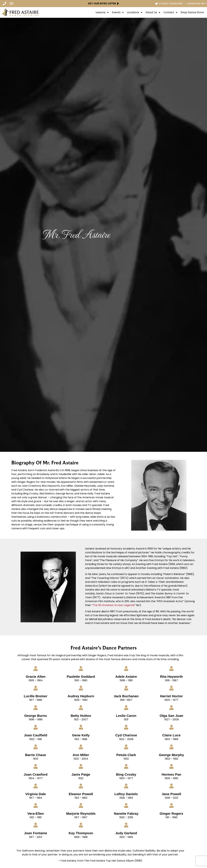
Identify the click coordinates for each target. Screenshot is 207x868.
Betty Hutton (81, 716)
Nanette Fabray (126, 813)
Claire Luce (171, 735)
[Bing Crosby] (126, 766)
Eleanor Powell (81, 794)
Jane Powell (171, 794)
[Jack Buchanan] (126, 688)
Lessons (102, 12)
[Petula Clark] (126, 747)
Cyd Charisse (126, 735)
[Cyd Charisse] (126, 727)
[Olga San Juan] (171, 708)
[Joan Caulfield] (36, 727)
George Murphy (171, 755)
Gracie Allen (36, 677)
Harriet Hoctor (171, 696)
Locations (135, 12)
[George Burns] (36, 708)
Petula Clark (126, 755)
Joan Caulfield (36, 735)
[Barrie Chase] (36, 747)
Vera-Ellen (36, 813)
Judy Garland (126, 833)
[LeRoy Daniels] (126, 786)
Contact (170, 12)
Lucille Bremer (36, 696)
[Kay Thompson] (81, 825)
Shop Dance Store (192, 12)
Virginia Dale (36, 794)
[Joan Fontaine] (36, 825)
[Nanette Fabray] (126, 805)
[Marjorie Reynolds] (81, 805)
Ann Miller (81, 755)
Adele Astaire (126, 677)
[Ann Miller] (81, 747)
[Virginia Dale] (36, 786)
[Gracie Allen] (36, 669)
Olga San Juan (171, 716)
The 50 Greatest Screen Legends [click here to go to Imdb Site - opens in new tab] (114, 605)
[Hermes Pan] (171, 766)
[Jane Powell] (171, 786)
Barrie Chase (36, 755)
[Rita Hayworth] (171, 669)
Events (118, 12)
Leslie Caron (126, 716)
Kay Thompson (81, 833)
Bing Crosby (126, 774)
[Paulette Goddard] (81, 669)
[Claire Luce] (171, 727)
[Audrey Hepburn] (81, 688)
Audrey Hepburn (81, 696)
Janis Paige (81, 774)
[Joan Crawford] (36, 766)
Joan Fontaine (36, 833)
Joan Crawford (35, 774)
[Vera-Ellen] (36, 805)
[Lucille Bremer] (36, 688)
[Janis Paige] (81, 766)
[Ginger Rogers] (171, 805)
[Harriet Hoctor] (171, 688)
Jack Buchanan (126, 696)
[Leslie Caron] (126, 708)
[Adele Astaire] (126, 669)
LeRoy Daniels (126, 794)
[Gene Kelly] (81, 727)
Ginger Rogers (171, 813)
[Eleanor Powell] (81, 786)
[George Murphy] (171, 747)
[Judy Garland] (126, 825)
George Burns (36, 716)
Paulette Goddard (81, 677)
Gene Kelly (81, 735)
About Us (153, 12)
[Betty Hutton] (81, 708)
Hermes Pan (171, 774)
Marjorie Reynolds (81, 813)
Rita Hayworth (171, 677)
